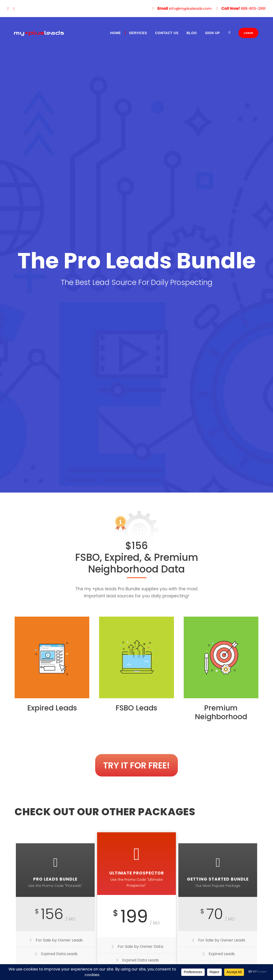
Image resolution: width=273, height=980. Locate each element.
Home (115, 33)
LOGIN (248, 33)
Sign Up (212, 33)
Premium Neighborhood (221, 712)
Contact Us (167, 33)
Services (138, 33)
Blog (192, 33)
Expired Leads (52, 708)
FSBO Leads (136, 708)
